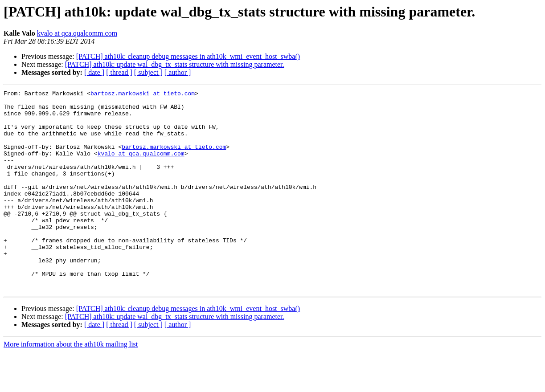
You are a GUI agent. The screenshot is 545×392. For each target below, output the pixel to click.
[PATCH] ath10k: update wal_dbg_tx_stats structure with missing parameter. (175, 64)
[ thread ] (119, 72)
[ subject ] (148, 72)
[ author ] (178, 72)
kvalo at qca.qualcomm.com (77, 33)
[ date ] (94, 72)
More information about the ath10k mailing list (71, 384)
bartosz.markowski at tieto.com (143, 94)
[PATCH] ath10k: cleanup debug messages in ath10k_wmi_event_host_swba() (188, 56)
